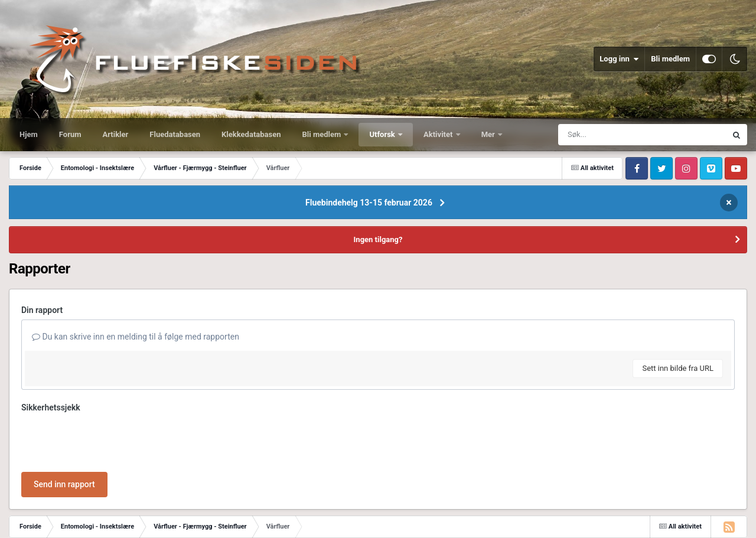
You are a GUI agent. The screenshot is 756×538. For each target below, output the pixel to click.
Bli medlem (670, 59)
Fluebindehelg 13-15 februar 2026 (369, 203)
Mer (489, 134)
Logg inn (619, 59)
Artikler (116, 134)
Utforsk (383, 134)
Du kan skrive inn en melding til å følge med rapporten (136, 337)
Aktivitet (439, 134)
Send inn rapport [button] (64, 484)
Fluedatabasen (175, 134)
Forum (70, 134)
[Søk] (614, 135)
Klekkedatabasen (251, 134)
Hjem (29, 134)
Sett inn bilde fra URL (678, 368)
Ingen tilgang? (378, 239)
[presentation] (111, 440)
